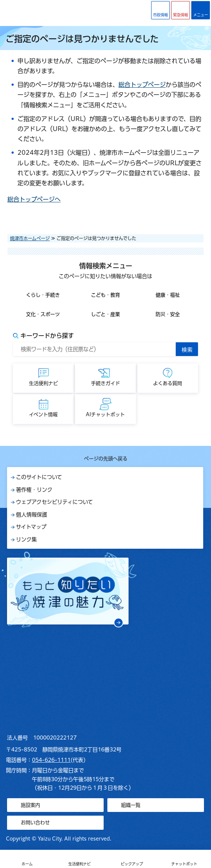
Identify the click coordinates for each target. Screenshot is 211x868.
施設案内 (30, 805)
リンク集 (26, 539)
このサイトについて (39, 477)
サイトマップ (31, 527)
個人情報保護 (32, 515)
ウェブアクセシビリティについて (54, 502)
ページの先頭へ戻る (106, 459)
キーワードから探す (47, 336)
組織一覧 (131, 805)
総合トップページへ (34, 199)
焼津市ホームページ (30, 238)
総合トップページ (142, 85)
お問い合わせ (35, 823)
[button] (181, 10)
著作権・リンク (34, 490)
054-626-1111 (51, 760)
